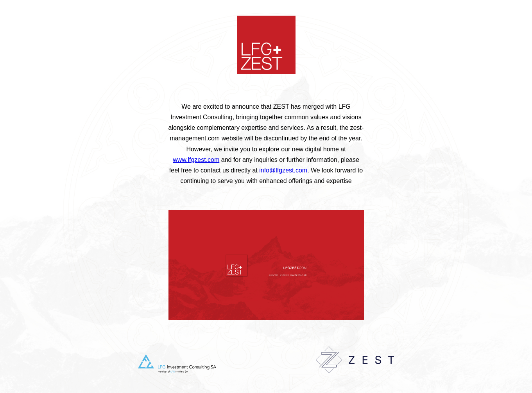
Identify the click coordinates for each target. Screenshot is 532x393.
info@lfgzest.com (283, 170)
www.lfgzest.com (196, 160)
